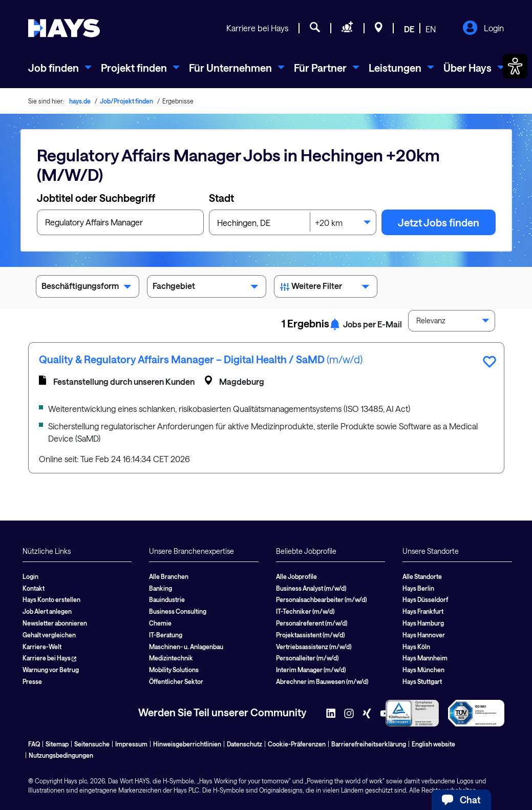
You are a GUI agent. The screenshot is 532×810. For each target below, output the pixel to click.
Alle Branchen (169, 576)
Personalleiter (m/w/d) (307, 658)
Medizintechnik (171, 658)
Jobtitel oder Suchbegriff (96, 198)
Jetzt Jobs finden (439, 222)
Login (483, 29)
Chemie (160, 623)
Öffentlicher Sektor (176, 681)
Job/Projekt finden (126, 101)
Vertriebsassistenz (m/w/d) (314, 647)
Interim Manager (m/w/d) (311, 670)
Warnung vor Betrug (51, 670)
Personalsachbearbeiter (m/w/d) (321, 599)
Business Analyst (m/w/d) (311, 588)
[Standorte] (379, 29)
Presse (32, 681)
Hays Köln (416, 647)
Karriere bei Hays (257, 28)
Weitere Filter (326, 288)
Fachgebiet (207, 288)
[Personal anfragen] (347, 29)
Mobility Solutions (174, 670)
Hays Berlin (418, 588)
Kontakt (34, 588)
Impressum (131, 744)
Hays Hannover (424, 635)
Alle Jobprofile (296, 576)
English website (433, 744)
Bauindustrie (167, 599)
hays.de (80, 101)
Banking (161, 588)
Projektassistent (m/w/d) (310, 635)
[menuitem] (60, 68)
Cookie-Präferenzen (297, 744)
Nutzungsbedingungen (61, 755)
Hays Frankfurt (423, 611)
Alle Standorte (422, 576)
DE (409, 29)
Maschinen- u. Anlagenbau (186, 647)
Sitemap (57, 744)
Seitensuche (92, 744)
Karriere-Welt (42, 647)
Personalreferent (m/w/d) (312, 623)
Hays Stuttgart (422, 681)
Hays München (423, 670)
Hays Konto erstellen (51, 599)
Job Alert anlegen (47, 611)
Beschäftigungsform (88, 288)
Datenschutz (244, 744)
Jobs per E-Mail (366, 324)
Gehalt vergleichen (49, 635)
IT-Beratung (166, 635)
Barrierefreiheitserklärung (369, 744)
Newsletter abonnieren (55, 623)
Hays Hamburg (423, 623)
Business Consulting (178, 611)
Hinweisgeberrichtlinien (187, 744)
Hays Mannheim (425, 658)
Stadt (221, 198)
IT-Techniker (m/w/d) (305, 611)
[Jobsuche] (315, 29)
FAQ (34, 744)
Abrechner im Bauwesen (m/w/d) (322, 681)
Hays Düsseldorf (425, 599)
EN (431, 29)
